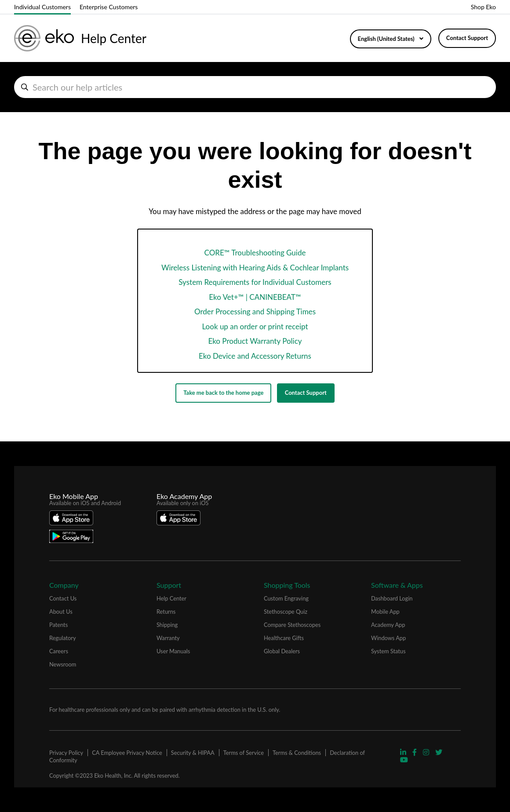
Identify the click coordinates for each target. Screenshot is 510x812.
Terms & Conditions (297, 753)
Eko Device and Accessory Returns (255, 356)
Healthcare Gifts (284, 638)
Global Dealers (282, 651)
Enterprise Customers (109, 7)
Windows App (388, 638)
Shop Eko (483, 7)
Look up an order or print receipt (255, 326)
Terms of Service (244, 753)
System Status (388, 651)
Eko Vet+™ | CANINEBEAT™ (255, 297)
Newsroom (63, 664)
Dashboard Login (392, 598)
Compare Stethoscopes (292, 625)
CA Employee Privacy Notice (127, 753)
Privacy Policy (66, 753)
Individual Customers (42, 7)
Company (64, 585)
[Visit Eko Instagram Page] (427, 752)
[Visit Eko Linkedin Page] (404, 752)
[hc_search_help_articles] (255, 87)
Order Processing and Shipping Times (255, 311)
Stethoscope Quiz (286, 612)
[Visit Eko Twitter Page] (439, 752)
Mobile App (385, 612)
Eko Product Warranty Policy (255, 341)
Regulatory (63, 638)
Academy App (388, 625)
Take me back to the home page (223, 393)
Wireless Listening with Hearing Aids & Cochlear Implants (255, 268)
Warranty (168, 638)
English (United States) (387, 39)
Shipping (167, 625)
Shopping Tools (287, 585)
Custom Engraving (286, 598)
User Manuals (173, 651)
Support (169, 585)
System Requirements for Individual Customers (255, 282)
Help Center (171, 598)
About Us (61, 612)
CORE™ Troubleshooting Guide (255, 253)
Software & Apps (397, 585)
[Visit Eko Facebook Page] (415, 752)
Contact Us (63, 598)
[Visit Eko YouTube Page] (404, 759)
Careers (59, 651)
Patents (58, 625)
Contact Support (467, 38)
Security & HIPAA (193, 753)
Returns (166, 612)
